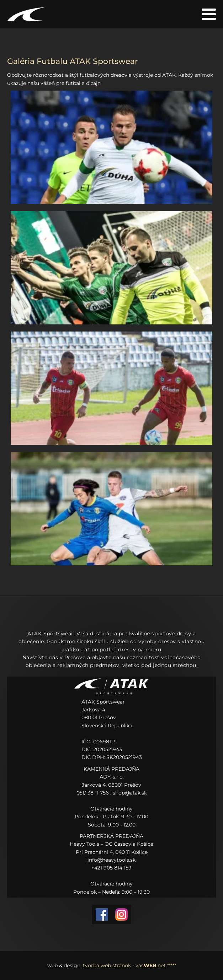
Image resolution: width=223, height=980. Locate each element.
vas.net (151, 965)
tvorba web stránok (107, 965)
